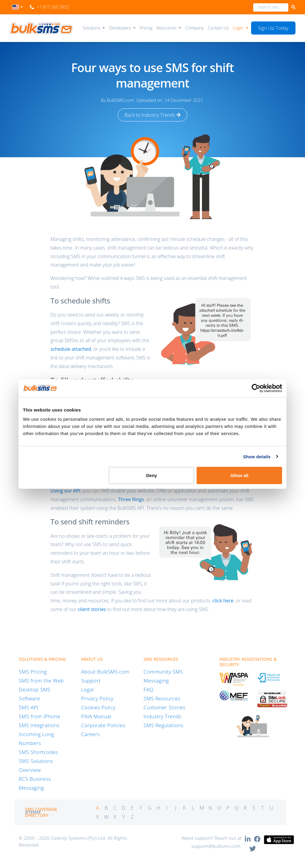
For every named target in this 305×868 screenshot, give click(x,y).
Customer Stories (164, 707)
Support (91, 681)
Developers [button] (120, 28)
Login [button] (238, 28)
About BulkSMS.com (105, 672)
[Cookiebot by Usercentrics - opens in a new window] (256, 388)
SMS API (29, 707)
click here (223, 601)
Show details (257, 456)
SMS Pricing (33, 672)
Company (194, 28)
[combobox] (17, 9)
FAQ (148, 689)
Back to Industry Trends (152, 115)
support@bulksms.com (216, 846)
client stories (92, 609)
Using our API (65, 491)
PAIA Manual (96, 716)
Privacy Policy (97, 698)
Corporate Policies (103, 725)
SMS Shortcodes (38, 752)
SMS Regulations (164, 725)
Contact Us (218, 28)
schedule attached (71, 349)
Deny (152, 475)
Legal (88, 689)
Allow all (239, 475)
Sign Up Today (273, 28)
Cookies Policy (98, 707)
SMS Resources (162, 698)
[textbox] (17, 7)
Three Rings (131, 499)
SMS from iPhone (39, 716)
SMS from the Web (41, 681)
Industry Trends (162, 716)
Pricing (146, 28)
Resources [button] (167, 28)
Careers (91, 734)
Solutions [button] (91, 28)
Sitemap (33, 812)
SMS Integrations (39, 725)
